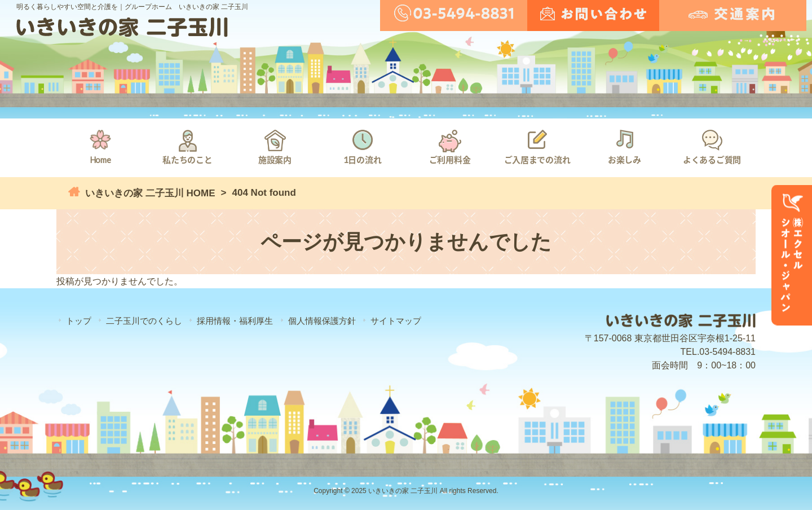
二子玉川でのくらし (144, 321)
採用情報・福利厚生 (235, 321)
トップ (79, 321)
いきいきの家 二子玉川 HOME (149, 193)
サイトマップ (396, 321)
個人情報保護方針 (322, 321)
